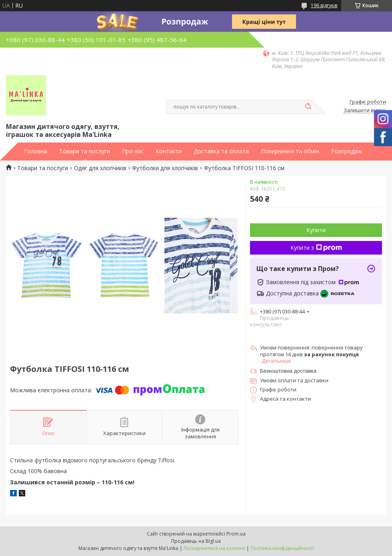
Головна (36, 151)
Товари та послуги (85, 151)
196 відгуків (324, 5)
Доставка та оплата (221, 151)
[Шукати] (308, 107)
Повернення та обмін (290, 151)
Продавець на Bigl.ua (196, 541)
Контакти (169, 151)
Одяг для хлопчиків (100, 168)
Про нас (133, 151)
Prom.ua (236, 534)
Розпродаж (347, 151)
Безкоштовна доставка (288, 371)
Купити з (316, 248)
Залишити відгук (365, 110)
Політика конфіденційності (282, 548)
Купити (316, 230)
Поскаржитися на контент (214, 548)
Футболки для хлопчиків (165, 168)
